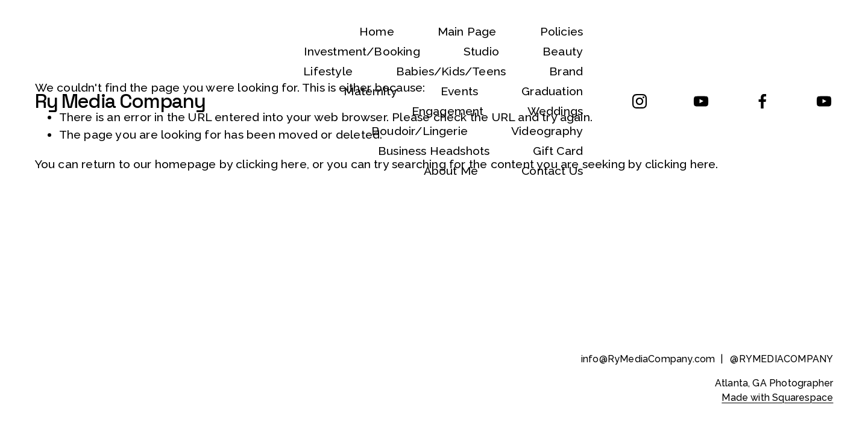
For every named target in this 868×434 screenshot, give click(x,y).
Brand (566, 71)
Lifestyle (328, 71)
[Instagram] (640, 101)
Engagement (448, 111)
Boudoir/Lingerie (420, 131)
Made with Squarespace (777, 398)
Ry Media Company (120, 101)
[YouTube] (701, 101)
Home (377, 32)
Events (459, 91)
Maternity (370, 91)
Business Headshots (434, 151)
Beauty (563, 52)
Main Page (467, 32)
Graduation (552, 91)
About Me (451, 171)
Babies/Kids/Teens (451, 71)
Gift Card (558, 151)
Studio (481, 52)
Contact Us (552, 171)
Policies (562, 32)
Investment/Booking (362, 52)
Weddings (555, 111)
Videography (547, 131)
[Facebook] (763, 101)
